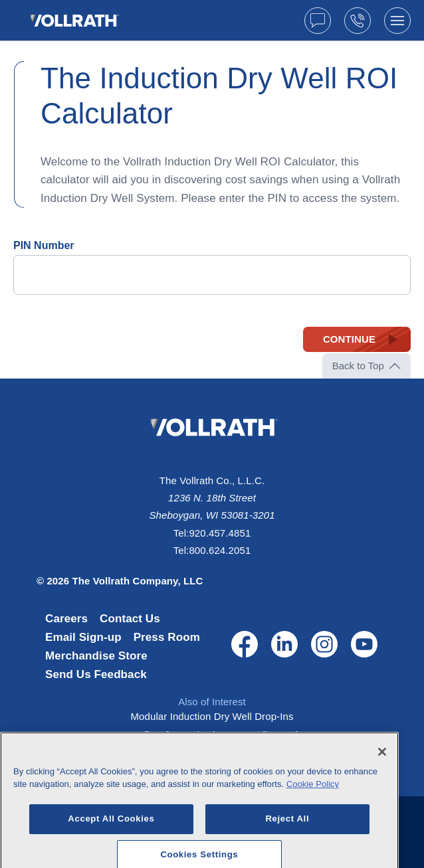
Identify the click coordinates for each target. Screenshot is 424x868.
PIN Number (44, 245)
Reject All (287, 848)
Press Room (167, 637)
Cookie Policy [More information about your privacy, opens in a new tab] (313, 814)
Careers (66, 619)
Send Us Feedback (96, 674)
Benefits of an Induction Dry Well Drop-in (212, 735)
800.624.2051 (220, 550)
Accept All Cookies (111, 848)
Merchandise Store (96, 656)
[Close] (382, 781)
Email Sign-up (83, 637)
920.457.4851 (220, 533)
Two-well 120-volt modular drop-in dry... (212, 753)
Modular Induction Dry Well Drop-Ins (212, 716)
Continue (349, 339)
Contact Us (130, 619)
